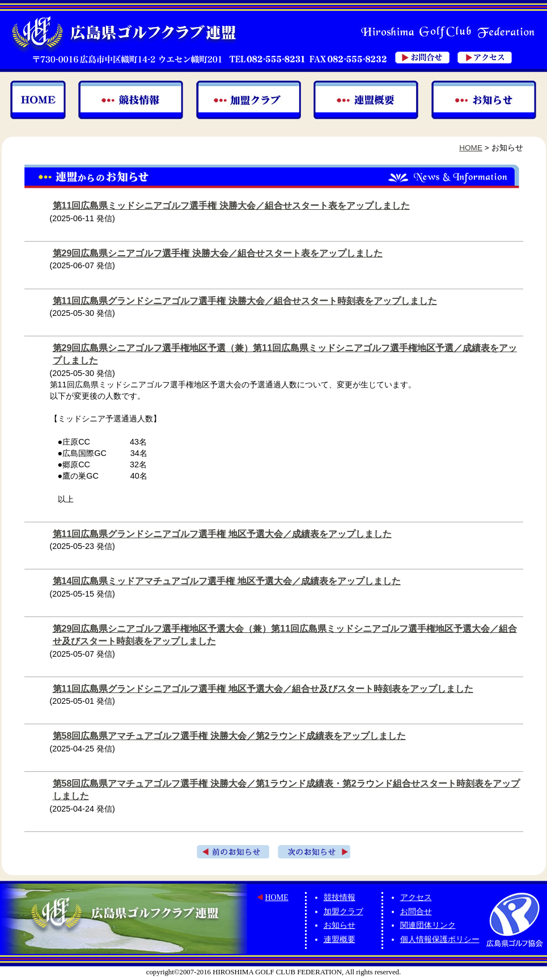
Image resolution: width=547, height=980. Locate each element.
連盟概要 (340, 939)
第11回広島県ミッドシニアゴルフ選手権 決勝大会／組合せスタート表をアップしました (231, 206)
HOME (471, 148)
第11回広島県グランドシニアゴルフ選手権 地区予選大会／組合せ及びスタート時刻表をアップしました (263, 689)
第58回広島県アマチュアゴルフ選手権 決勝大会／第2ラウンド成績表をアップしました (229, 736)
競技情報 (340, 897)
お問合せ (416, 912)
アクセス (416, 897)
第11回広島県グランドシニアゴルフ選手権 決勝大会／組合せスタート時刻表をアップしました (245, 301)
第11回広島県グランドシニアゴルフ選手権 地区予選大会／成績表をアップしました (222, 534)
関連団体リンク (428, 925)
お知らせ (340, 925)
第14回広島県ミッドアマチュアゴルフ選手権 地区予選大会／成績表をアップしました (227, 581)
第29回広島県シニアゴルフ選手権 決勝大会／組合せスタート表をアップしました (218, 253)
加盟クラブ (344, 912)
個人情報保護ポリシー (440, 939)
